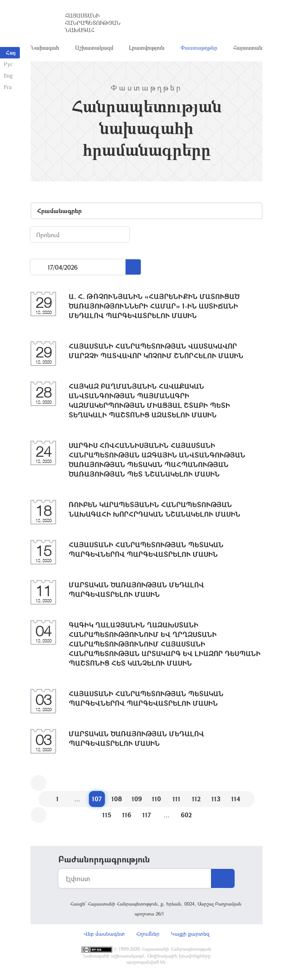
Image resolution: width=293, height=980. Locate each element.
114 (236, 799)
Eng (8, 75)
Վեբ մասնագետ (104, 934)
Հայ (11, 53)
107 (97, 799)
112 (196, 799)
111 (176, 799)
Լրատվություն (147, 48)
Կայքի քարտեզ (190, 934)
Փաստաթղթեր (199, 48)
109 (137, 799)
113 (216, 799)
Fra (8, 87)
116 (127, 815)
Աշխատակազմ (94, 48)
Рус (8, 64)
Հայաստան (248, 48)
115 (107, 815)
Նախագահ (45, 48)
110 (156, 799)
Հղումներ (148, 934)
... (39, 267)
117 (147, 815)
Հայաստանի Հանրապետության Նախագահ (93, 23)
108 (117, 799)
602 (186, 815)
